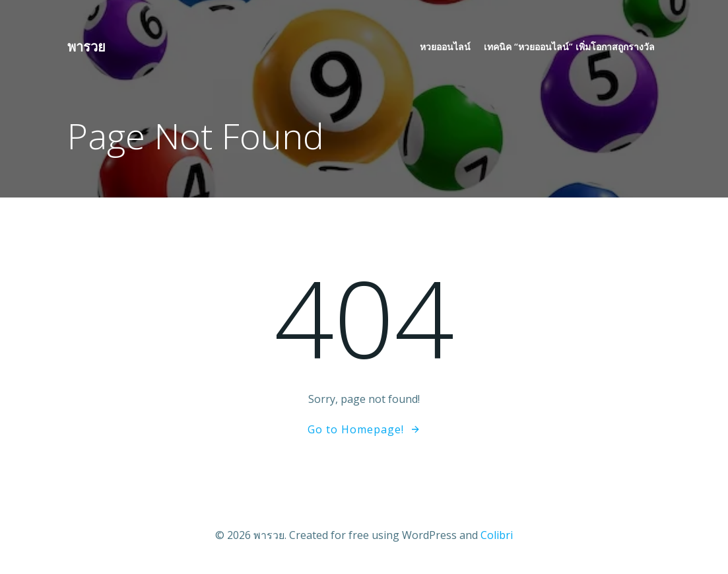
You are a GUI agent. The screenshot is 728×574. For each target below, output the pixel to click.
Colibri (497, 535)
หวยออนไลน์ (445, 47)
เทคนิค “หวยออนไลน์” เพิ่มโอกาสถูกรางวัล (569, 47)
